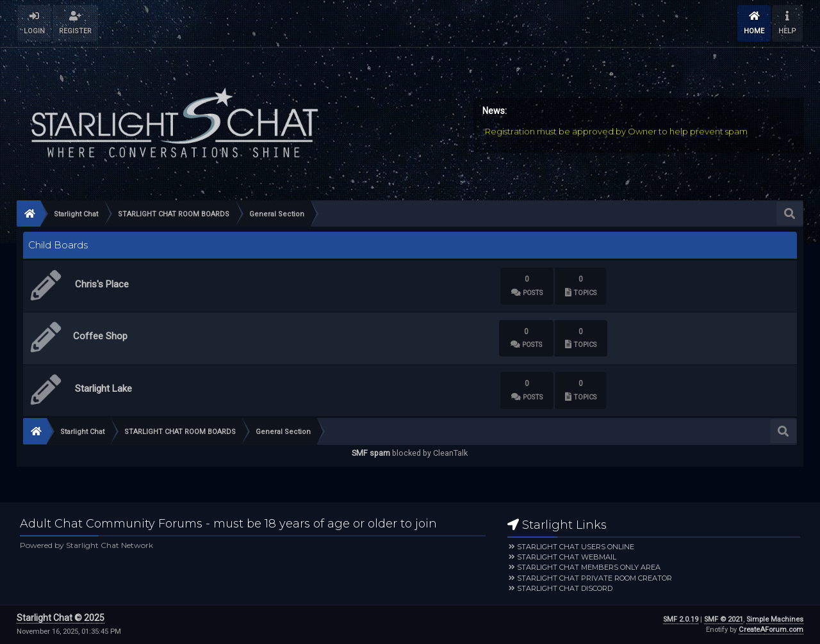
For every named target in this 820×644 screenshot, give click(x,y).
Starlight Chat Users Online (576, 547)
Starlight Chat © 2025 (61, 618)
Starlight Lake (103, 389)
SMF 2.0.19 (681, 619)
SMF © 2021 (724, 619)
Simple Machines (775, 619)
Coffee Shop (100, 336)
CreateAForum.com (771, 630)
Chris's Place (102, 284)
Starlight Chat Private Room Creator (594, 578)
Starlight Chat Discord (565, 588)
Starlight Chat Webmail (567, 557)
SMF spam (371, 453)
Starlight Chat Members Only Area (589, 567)
